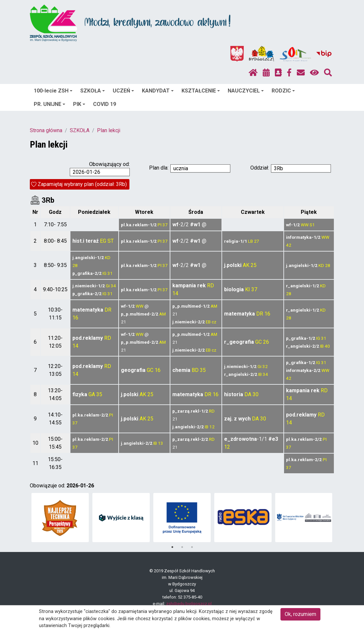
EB (208, 322)
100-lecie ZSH (53, 91)
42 (289, 245)
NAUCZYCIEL (246, 91)
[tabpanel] (60, 518)
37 (165, 225)
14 (175, 293)
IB (322, 346)
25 (254, 265)
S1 (312, 225)
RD (211, 285)
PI (160, 225)
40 (327, 346)
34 (113, 286)
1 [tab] (172, 547)
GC (259, 342)
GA (92, 394)
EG (103, 241)
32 (265, 366)
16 (75, 318)
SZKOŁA (93, 91)
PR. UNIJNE (49, 104)
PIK (79, 104)
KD (108, 257)
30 (256, 394)
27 (257, 241)
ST (111, 241)
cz (214, 322)
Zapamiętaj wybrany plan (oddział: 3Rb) (82, 184)
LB (250, 241)
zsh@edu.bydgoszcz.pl (189, 604)
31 (110, 273)
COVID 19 (105, 104)
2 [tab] (182, 547)
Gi (108, 286)
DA (248, 394)
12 (212, 427)
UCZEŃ (123, 91)
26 (266, 342)
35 (203, 370)
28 (75, 265)
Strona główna (46, 130)
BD (195, 370)
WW (305, 225)
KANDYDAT (158, 91)
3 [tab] (192, 547)
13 (161, 443)
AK (246, 265)
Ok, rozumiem (300, 614)
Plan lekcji (109, 130)
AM (163, 314)
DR (108, 310)
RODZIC (283, 91)
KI (248, 289)
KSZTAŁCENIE (201, 91)
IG (105, 273)
